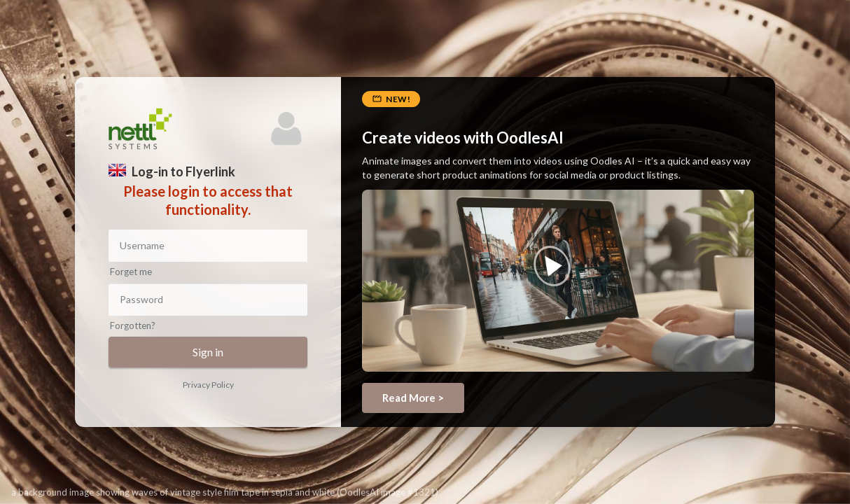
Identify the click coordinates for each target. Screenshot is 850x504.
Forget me (131, 272)
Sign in (208, 352)
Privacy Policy (208, 385)
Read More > (413, 398)
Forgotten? (133, 325)
